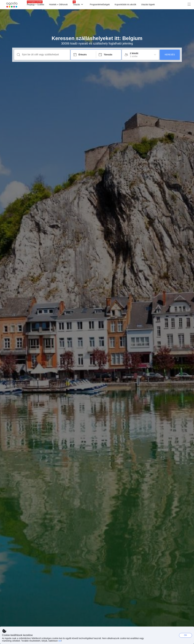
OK (186, 635)
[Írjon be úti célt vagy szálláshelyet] (44, 55)
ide (60, 641)
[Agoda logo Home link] (12, 5)
